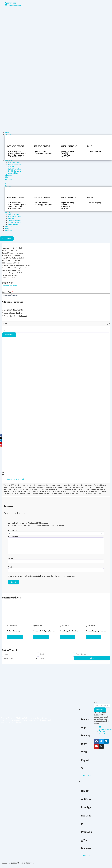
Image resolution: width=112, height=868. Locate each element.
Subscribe (100, 709)
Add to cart (9, 335)
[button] (56, 473)
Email (11, 568)
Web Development (15, 214)
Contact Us (9, 231)
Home (7, 184)
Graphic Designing (14, 222)
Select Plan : (7, 292)
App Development (14, 216)
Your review (13, 536)
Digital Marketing (14, 220)
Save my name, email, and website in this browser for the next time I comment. (42, 577)
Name (11, 559)
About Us (9, 227)
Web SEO (11, 218)
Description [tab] (11, 479)
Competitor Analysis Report (14, 316)
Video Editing (13, 224)
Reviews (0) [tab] (20, 479)
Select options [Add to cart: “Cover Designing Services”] (68, 638)
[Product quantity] (56, 331)
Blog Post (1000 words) (13, 310)
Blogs (7, 229)
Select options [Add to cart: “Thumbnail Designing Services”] (42, 638)
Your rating (13, 530)
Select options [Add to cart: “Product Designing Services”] (94, 638)
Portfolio (9, 212)
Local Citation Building (12, 313)
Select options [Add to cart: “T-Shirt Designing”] (15, 638)
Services (8, 186)
